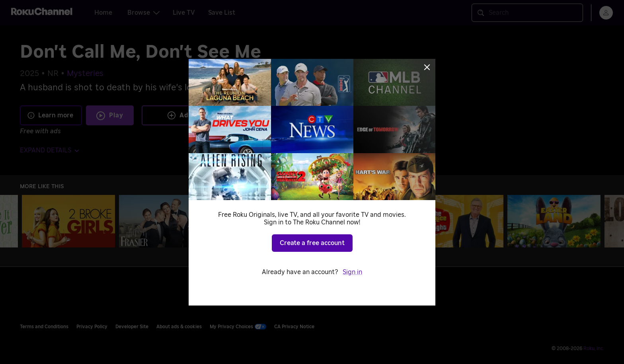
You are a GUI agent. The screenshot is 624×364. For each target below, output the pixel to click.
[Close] (427, 67)
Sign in (352, 272)
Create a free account (312, 243)
